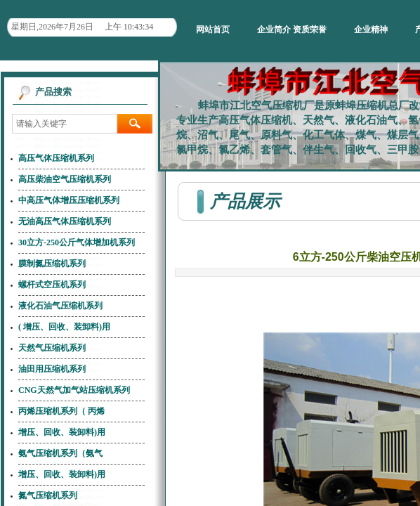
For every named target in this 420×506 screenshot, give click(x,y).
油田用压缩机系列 (52, 369)
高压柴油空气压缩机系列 (65, 179)
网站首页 (213, 30)
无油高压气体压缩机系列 (65, 221)
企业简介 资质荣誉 (292, 30)
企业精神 (371, 30)
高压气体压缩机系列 (56, 158)
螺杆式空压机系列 (52, 285)
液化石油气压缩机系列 (60, 306)
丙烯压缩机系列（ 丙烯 (61, 411)
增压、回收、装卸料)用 (62, 432)
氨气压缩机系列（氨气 (60, 453)
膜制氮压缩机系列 (52, 264)
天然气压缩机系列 (52, 348)
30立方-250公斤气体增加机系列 (77, 242)
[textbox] (65, 124)
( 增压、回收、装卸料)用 (64, 327)
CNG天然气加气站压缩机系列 (74, 390)
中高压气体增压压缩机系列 (69, 200)
